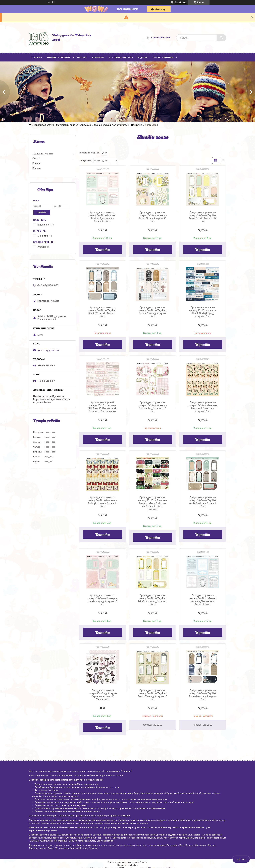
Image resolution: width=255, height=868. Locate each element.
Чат (241, 859)
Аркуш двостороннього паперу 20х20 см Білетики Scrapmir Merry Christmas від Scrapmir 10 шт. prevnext (152, 503)
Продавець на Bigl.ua (127, 865)
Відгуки (143, 57)
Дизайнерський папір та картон (111, 125)
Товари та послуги (58, 57)
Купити (102, 250)
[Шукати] (221, 38)
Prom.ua (143, 862)
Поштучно (137, 125)
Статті (36, 158)
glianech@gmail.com (48, 350)
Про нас (82, 57)
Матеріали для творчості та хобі (74, 125)
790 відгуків (181, 2)
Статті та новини (163, 57)
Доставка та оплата (121, 57)
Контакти (98, 57)
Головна (37, 57)
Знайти (42, 213)
